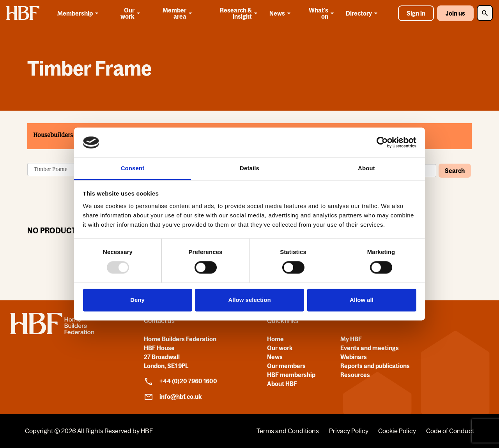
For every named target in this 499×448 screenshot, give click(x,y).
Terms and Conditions (288, 431)
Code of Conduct (450, 431)
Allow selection (249, 300)
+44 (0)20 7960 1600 (180, 381)
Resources (355, 375)
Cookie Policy (397, 431)
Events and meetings (370, 348)
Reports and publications (375, 366)
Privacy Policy (349, 431)
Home (275, 339)
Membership (79, 13)
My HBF (351, 339)
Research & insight (240, 13)
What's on (322, 13)
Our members (286, 366)
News (281, 13)
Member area (178, 13)
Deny (137, 300)
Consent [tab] (133, 168)
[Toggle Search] (485, 13)
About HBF (282, 384)
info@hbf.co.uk (173, 397)
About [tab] (366, 168)
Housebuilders (53, 135)
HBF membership (291, 375)
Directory (363, 13)
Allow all (362, 300)
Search (455, 170)
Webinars (354, 357)
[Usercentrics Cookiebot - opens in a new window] (382, 143)
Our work (131, 13)
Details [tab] (249, 168)
